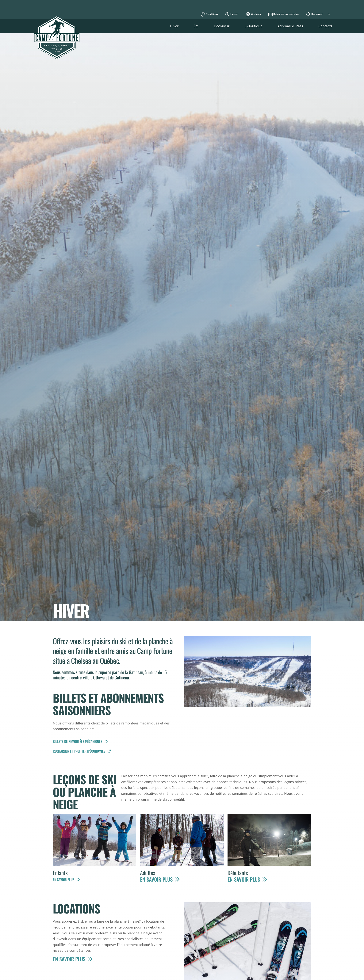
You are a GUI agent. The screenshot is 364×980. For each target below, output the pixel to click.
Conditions (209, 14)
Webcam (253, 14)
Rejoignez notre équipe (283, 14)
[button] (174, 26)
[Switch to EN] (329, 14)
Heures (231, 14)
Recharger (314, 14)
